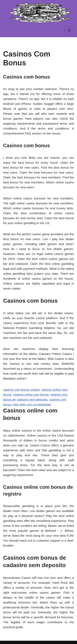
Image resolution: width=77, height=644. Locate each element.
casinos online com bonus (31, 394)
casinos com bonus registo (21, 390)
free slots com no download (32, 404)
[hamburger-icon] (69, 31)
